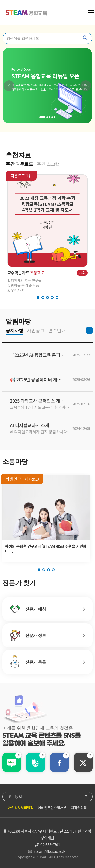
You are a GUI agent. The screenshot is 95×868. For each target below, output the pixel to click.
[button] (9, 86)
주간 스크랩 (48, 164)
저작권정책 (79, 808)
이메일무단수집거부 (52, 808)
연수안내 (57, 331)
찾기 (85, 38)
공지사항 (14, 331)
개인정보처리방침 (21, 808)
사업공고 (36, 331)
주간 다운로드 (19, 164)
